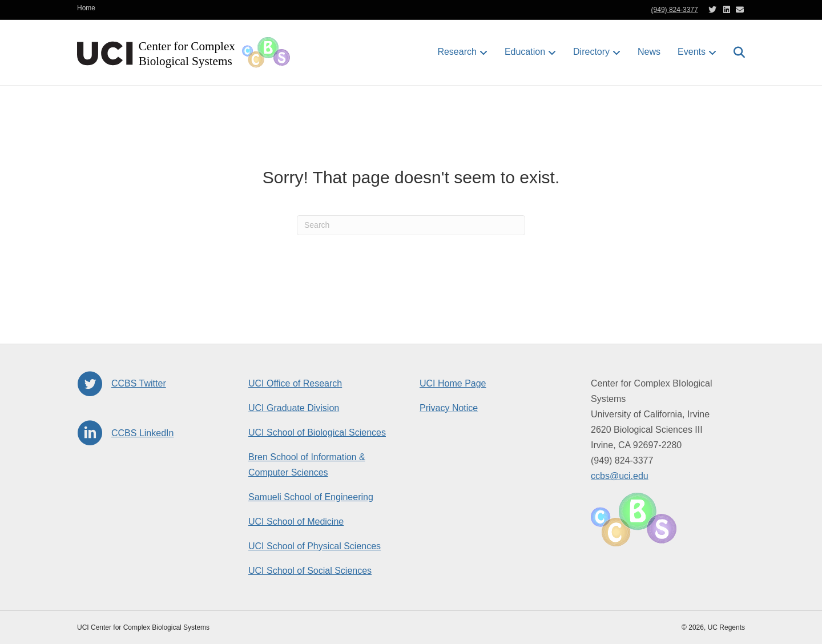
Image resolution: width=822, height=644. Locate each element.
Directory (591, 52)
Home (86, 8)
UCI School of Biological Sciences (317, 432)
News (649, 52)
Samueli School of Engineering (311, 497)
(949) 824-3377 (675, 10)
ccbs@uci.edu (620, 476)
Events (692, 52)
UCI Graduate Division (294, 408)
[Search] (735, 53)
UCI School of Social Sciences (310, 571)
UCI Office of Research (295, 383)
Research (457, 52)
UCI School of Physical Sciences (315, 546)
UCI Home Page (453, 383)
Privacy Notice (449, 408)
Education (525, 52)
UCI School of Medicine (296, 522)
